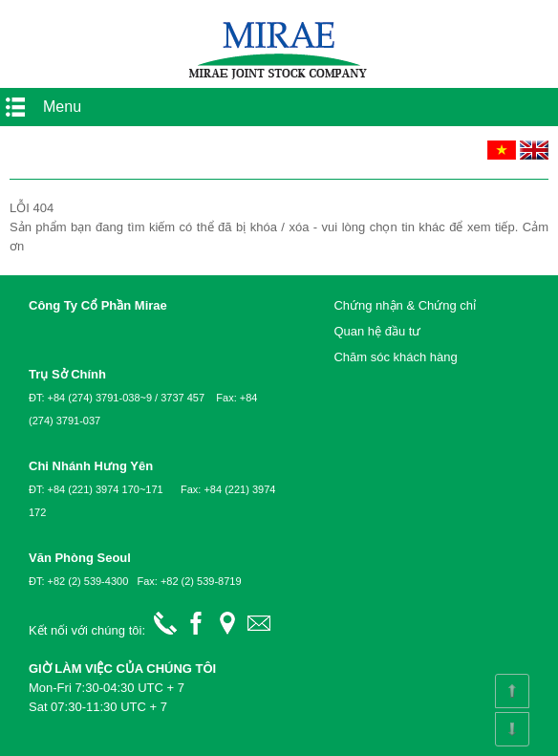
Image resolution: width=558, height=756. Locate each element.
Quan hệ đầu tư (377, 331)
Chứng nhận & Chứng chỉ (405, 305)
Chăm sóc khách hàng (395, 357)
